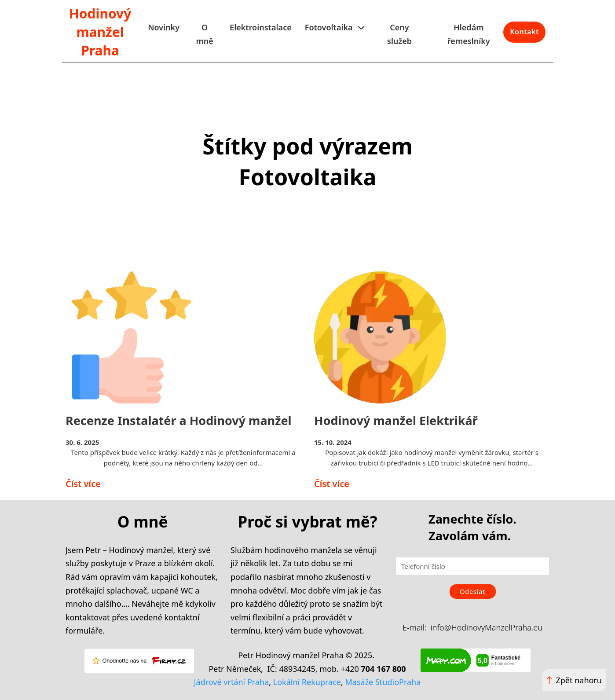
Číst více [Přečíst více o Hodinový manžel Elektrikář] (332, 484)
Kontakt (524, 32)
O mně (204, 34)
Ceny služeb (399, 34)
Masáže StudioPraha (383, 682)
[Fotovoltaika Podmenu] (361, 28)
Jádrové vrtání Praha (232, 682)
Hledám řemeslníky (469, 34)
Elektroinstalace (261, 27)
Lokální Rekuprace (307, 682)
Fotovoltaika (329, 27)
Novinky (164, 27)
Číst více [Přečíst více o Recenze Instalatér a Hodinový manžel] (83, 484)
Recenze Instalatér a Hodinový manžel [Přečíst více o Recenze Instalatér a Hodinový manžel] (179, 420)
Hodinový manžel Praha (100, 32)
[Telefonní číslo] (472, 566)
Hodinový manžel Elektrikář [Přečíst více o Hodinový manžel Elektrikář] (396, 420)
